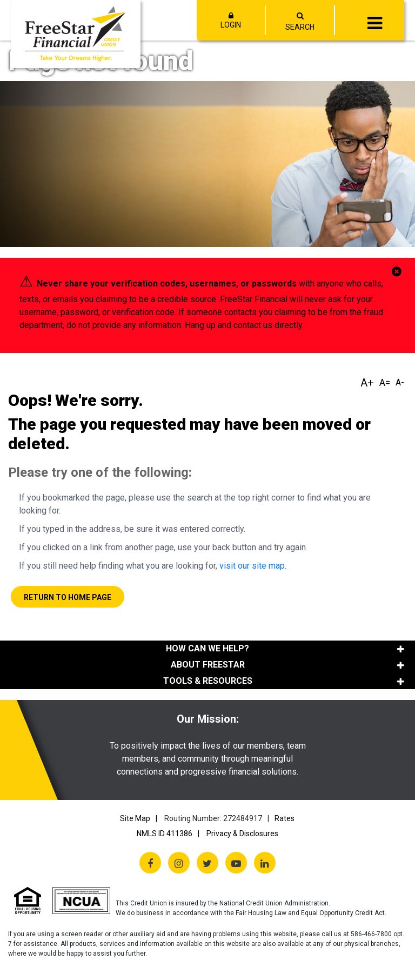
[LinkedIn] (265, 863)
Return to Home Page (68, 597)
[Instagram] (179, 863)
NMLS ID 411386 (165, 834)
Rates (285, 818)
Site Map (135, 818)
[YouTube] (236, 863)
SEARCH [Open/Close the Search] (300, 27)
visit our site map (252, 566)
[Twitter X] (207, 863)
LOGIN (231, 21)
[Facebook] (150, 863)
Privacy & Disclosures (242, 834)
